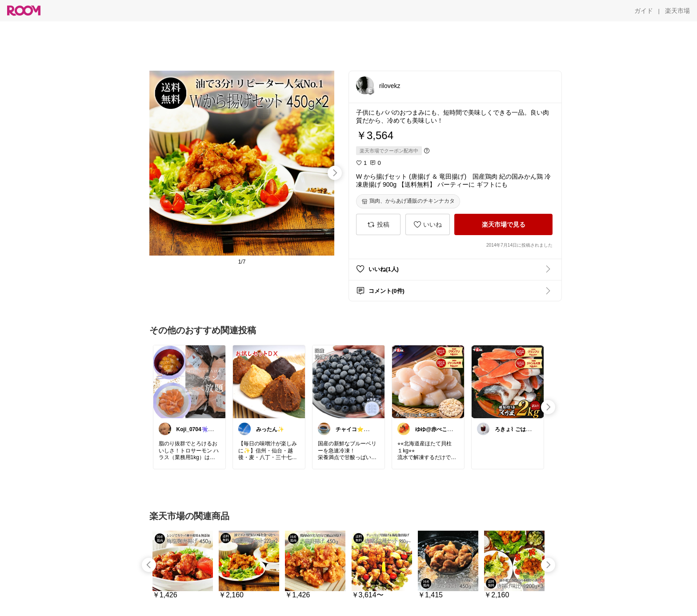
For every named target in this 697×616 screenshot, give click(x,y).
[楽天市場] (677, 11)
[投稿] (378, 224)
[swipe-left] (149, 565)
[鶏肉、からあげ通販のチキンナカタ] (408, 201)
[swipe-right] (335, 173)
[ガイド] (644, 11)
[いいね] (428, 224)
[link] (189, 381)
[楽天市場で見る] (503, 224)
